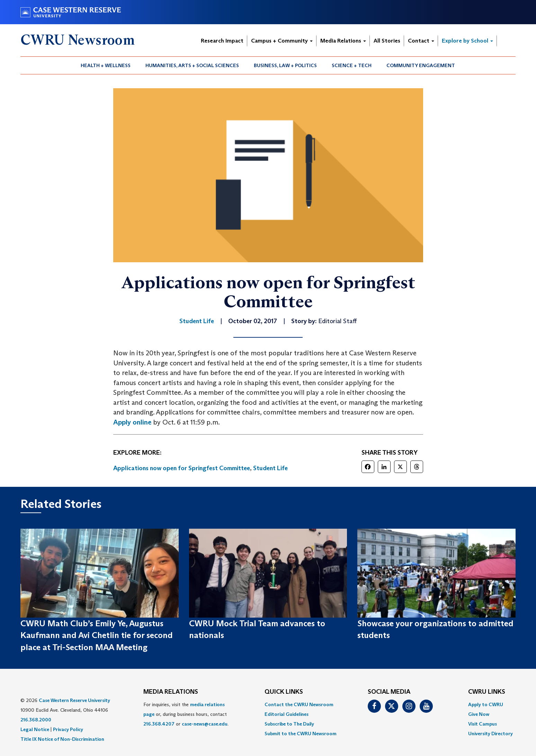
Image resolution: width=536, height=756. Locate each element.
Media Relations (343, 41)
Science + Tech (352, 65)
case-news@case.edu (205, 724)
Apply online (132, 422)
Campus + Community (282, 41)
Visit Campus (483, 724)
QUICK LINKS (284, 692)
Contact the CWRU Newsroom (299, 704)
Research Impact (222, 41)
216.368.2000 (36, 720)
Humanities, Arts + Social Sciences (192, 65)
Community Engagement (421, 65)
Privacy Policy (68, 729)
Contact (421, 41)
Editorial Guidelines (287, 714)
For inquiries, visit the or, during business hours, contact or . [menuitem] (186, 714)
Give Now (479, 714)
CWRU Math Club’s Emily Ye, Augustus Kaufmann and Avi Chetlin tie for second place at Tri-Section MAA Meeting (97, 635)
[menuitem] (106, 65)
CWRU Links (487, 692)
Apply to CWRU (486, 704)
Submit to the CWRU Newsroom (301, 734)
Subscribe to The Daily (289, 724)
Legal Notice (35, 729)
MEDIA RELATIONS (171, 692)
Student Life (270, 468)
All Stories (387, 41)
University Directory (490, 734)
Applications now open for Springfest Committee (182, 468)
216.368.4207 (159, 724)
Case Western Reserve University (74, 700)
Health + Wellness (106, 65)
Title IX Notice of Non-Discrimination (62, 739)
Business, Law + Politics (285, 65)
